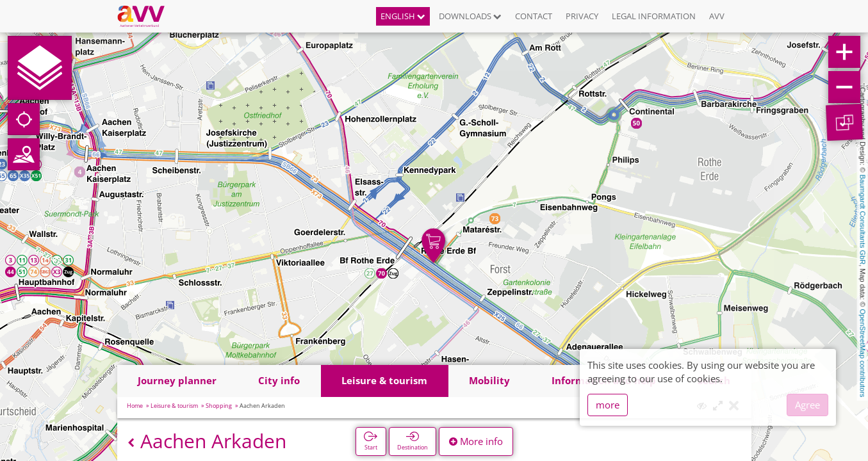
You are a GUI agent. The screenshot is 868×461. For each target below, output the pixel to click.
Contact (534, 16)
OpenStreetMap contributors (863, 353)
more (608, 405)
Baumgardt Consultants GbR (863, 220)
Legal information (654, 16)
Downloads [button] (470, 16)
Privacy (582, 16)
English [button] (403, 16)
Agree (807, 405)
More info (476, 441)
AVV (717, 16)
